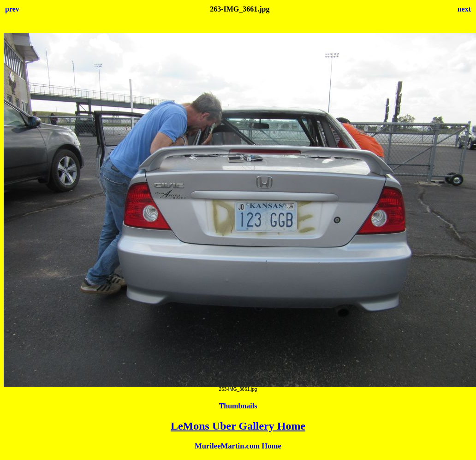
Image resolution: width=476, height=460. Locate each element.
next (464, 9)
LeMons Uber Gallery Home (238, 426)
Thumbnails (238, 406)
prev (12, 9)
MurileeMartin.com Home (238, 446)
